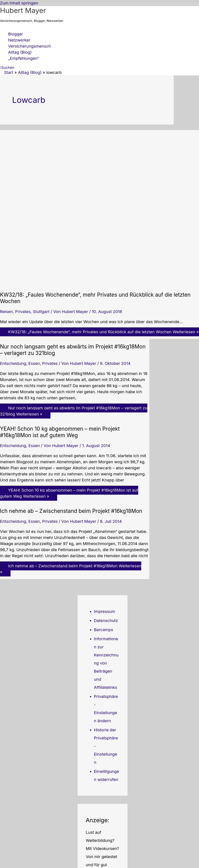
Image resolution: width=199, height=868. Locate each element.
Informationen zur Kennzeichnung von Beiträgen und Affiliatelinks (106, 663)
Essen (34, 363)
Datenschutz (106, 621)
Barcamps (103, 630)
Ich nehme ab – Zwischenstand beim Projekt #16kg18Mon (71, 511)
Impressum (104, 611)
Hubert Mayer (23, 10)
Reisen (6, 312)
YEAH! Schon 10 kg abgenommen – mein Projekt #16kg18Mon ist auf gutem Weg (60, 432)
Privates (23, 312)
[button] (7, 68)
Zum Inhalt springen (19, 3)
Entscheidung (13, 363)
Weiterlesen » (74, 411)
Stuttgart (41, 312)
